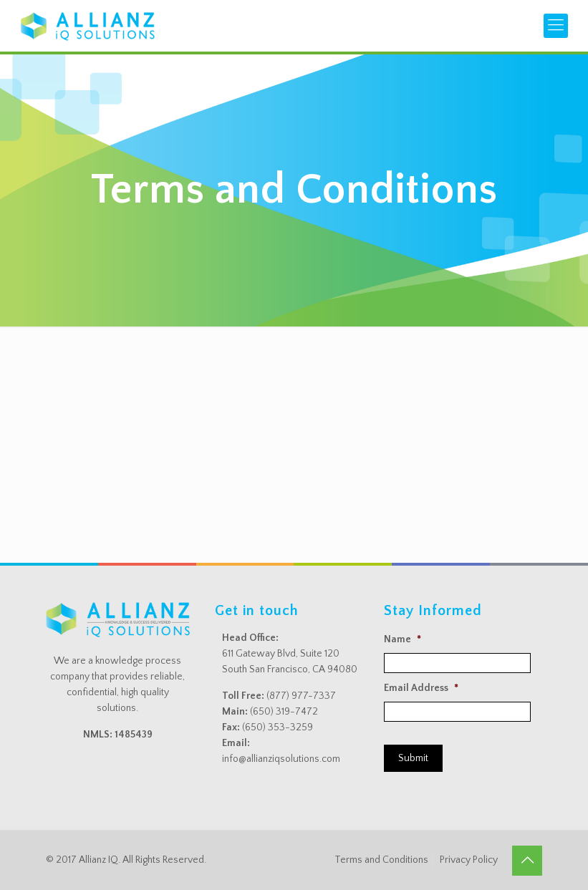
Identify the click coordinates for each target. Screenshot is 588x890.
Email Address (421, 688)
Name (403, 639)
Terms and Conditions (381, 860)
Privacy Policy (469, 860)
